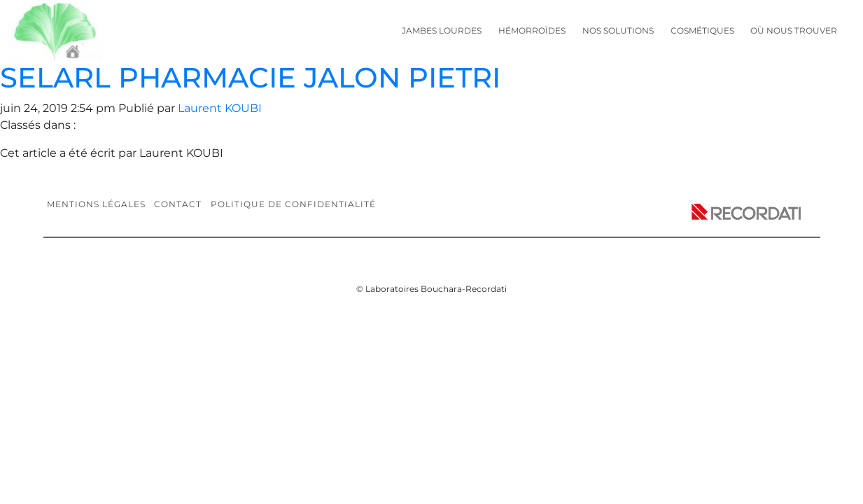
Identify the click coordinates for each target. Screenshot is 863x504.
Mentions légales (96, 204)
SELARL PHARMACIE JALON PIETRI (250, 77)
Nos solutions (618, 30)
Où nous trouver (794, 30)
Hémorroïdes (532, 30)
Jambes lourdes (442, 30)
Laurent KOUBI (220, 108)
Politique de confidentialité (293, 204)
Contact (178, 204)
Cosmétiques (702, 30)
